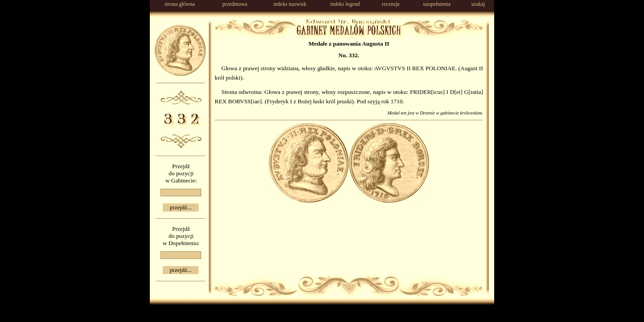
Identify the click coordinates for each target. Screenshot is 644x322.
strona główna (180, 4)
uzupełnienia (437, 4)
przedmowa (235, 4)
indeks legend (345, 4)
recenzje (391, 4)
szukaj (478, 4)
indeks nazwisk (290, 4)
